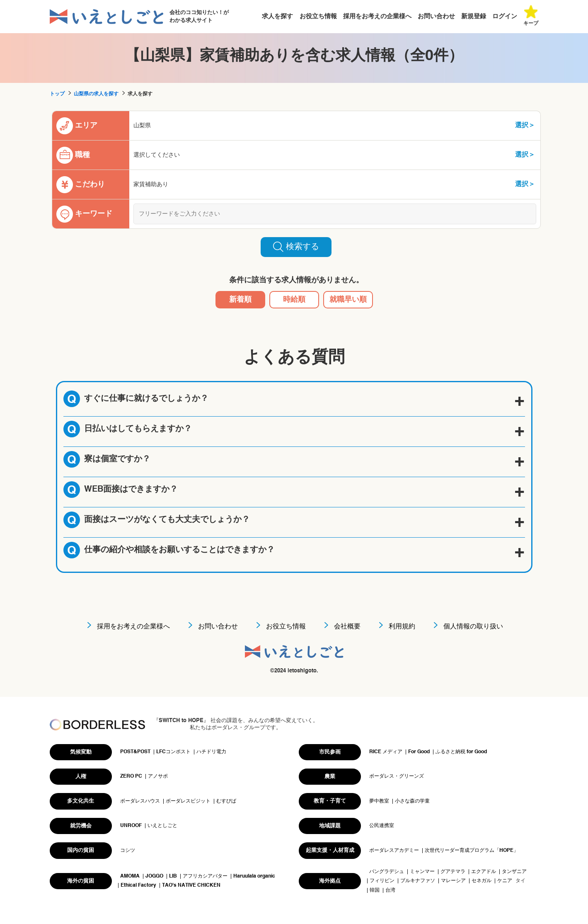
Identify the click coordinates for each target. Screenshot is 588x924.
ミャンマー (422, 872)
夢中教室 (379, 801)
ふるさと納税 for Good (461, 752)
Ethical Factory (138, 885)
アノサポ (158, 776)
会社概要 (347, 627)
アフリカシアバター (205, 876)
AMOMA (130, 876)
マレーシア (453, 881)
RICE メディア (386, 752)
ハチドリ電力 (211, 752)
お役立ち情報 (318, 16)
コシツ (128, 851)
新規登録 (474, 16)
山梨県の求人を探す (96, 94)
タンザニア (514, 872)
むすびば (226, 801)
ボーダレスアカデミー (394, 851)
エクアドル (484, 872)
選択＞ (525, 126)
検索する (296, 247)
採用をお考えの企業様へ (377, 16)
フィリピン (382, 881)
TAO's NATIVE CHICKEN (191, 885)
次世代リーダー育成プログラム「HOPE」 (472, 851)
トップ (57, 94)
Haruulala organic (254, 876)
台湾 (390, 890)
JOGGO (154, 876)
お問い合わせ (436, 16)
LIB (173, 876)
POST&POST (135, 752)
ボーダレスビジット (188, 801)
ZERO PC (131, 776)
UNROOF (131, 826)
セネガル (482, 881)
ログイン (505, 16)
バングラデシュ (387, 872)
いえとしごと (162, 826)
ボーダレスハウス (140, 801)
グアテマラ (453, 872)
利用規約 (402, 627)
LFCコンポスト (173, 752)
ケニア (505, 881)
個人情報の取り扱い (473, 627)
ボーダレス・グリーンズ (397, 776)
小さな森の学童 (412, 801)
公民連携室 (382, 826)
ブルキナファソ (418, 881)
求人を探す (277, 16)
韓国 (375, 890)
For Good (419, 752)
